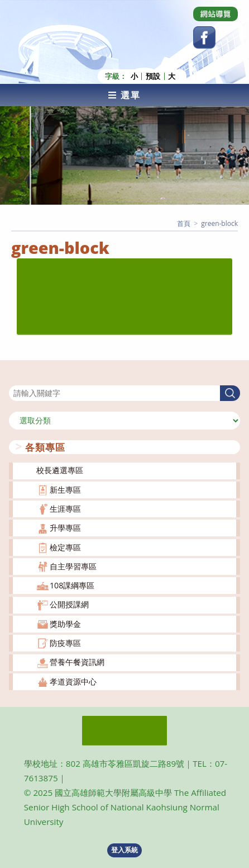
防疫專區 (65, 643)
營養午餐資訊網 (77, 662)
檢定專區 (65, 547)
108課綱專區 (72, 585)
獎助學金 (65, 624)
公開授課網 (69, 604)
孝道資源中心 (73, 681)
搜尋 (17, 378)
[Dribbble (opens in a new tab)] (216, 14)
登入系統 (124, 850)
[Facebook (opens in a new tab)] (204, 37)
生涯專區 (65, 509)
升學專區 (65, 528)
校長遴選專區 (60, 470)
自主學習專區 (73, 566)
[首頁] (184, 223)
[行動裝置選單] (124, 95)
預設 (153, 76)
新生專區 (65, 490)
